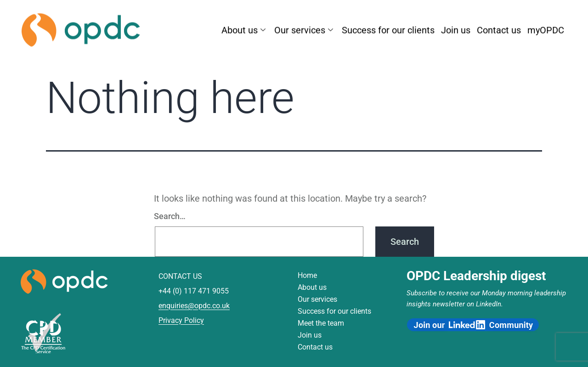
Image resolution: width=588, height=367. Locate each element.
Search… (170, 216)
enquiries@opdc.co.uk (194, 306)
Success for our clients (388, 28)
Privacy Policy (181, 320)
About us (245, 28)
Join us (456, 28)
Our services (305, 28)
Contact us (499, 28)
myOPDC (546, 28)
